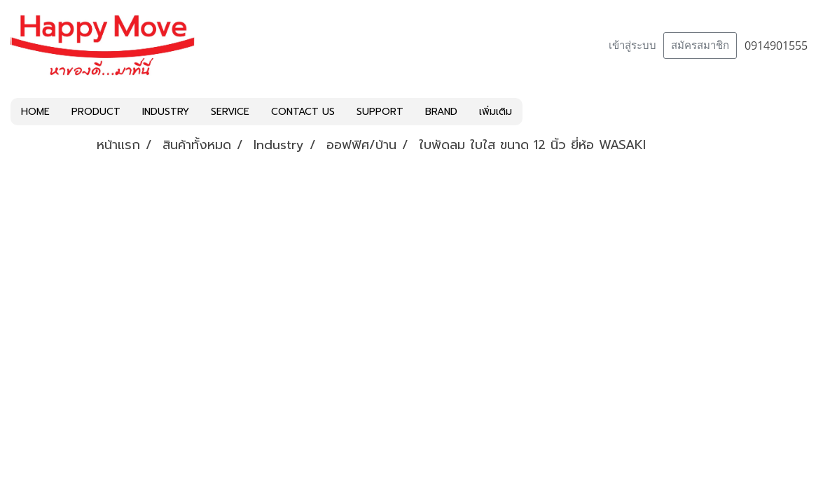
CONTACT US (303, 112)
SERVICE (230, 112)
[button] (535, 112)
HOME (35, 112)
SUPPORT (380, 112)
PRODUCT (96, 112)
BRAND (441, 112)
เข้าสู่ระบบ (632, 45)
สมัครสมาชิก (700, 45)
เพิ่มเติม (496, 112)
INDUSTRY (166, 112)
